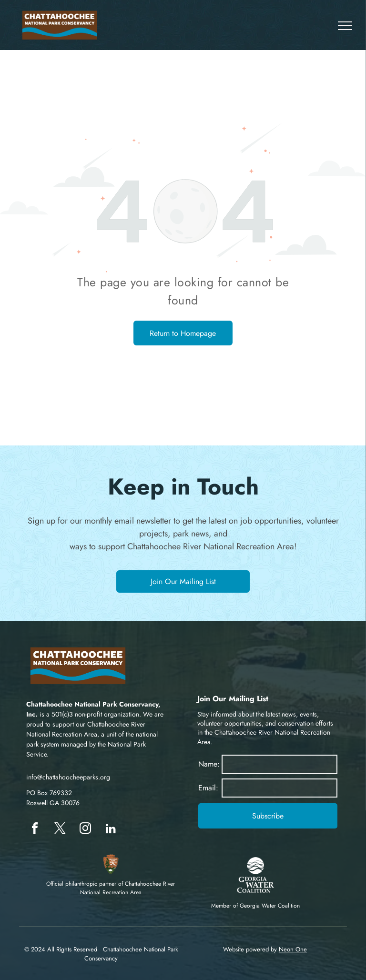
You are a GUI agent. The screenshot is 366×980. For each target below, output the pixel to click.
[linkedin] (111, 830)
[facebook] (35, 830)
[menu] (345, 26)
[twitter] (60, 830)
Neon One (293, 949)
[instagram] (85, 830)
